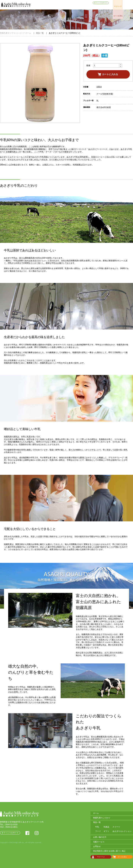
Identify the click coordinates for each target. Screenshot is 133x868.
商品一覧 (66, 7)
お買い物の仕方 (79, 7)
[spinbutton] (106, 66)
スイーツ (116, 827)
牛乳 (97, 827)
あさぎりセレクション (122, 831)
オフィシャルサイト (101, 3)
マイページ (118, 6)
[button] (120, 65)
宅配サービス (93, 7)
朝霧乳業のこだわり (51, 7)
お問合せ (105, 7)
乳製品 (106, 827)
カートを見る (118, 16)
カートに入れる (110, 74)
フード (98, 831)
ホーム (38, 7)
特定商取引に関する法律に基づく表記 (109, 851)
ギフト (106, 831)
